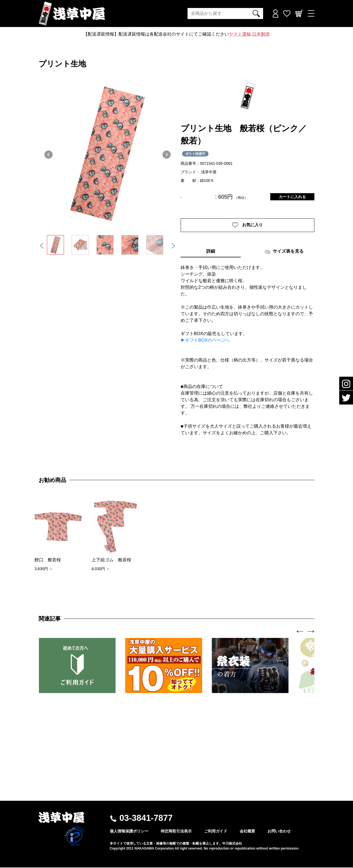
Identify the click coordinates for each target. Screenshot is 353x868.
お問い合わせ (279, 832)
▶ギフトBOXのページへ (205, 341)
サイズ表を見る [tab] (284, 252)
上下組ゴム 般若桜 (111, 560)
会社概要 (247, 832)
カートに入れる (292, 197)
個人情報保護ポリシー (129, 832)
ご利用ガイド (216, 832)
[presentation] (300, 632)
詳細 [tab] (211, 252)
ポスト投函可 (195, 154)
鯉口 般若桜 (48, 560)
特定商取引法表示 (176, 832)
